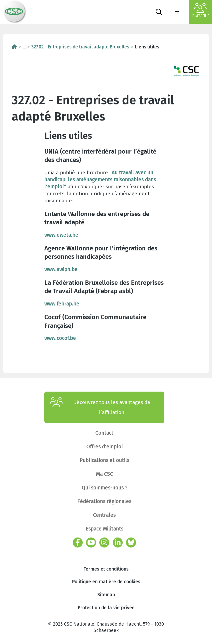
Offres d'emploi (104, 447)
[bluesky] (131, 543)
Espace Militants (104, 529)
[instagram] (104, 543)
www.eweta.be (61, 235)
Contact (104, 433)
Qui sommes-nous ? (104, 488)
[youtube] (91, 543)
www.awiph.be (61, 269)
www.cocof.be (60, 338)
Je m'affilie (200, 11)
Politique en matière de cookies (106, 582)
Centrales (104, 515)
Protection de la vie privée (106, 608)
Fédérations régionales (104, 501)
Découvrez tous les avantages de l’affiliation (100, 407)
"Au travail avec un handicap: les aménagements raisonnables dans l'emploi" (100, 179)
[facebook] (78, 543)
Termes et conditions (106, 569)
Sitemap (106, 595)
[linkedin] (118, 543)
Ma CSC (104, 474)
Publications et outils (104, 460)
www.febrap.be (62, 304)
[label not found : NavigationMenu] (177, 12)
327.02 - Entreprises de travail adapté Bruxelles (80, 47)
